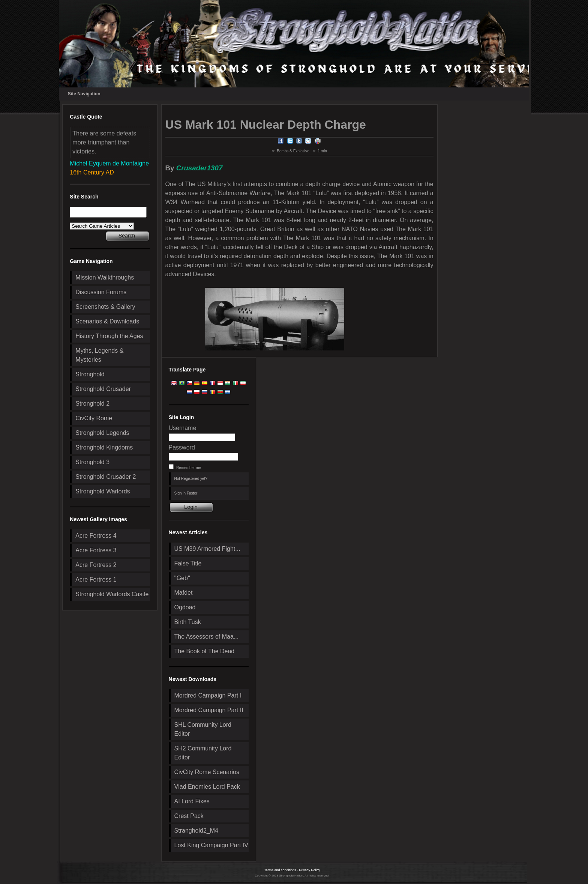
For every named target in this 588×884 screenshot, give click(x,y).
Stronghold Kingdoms (104, 447)
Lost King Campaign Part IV (211, 845)
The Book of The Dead (205, 651)
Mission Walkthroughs (105, 277)
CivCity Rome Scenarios (207, 772)
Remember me (189, 468)
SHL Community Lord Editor (203, 729)
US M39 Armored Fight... (207, 549)
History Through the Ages (109, 336)
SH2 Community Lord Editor (203, 753)
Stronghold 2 (92, 404)
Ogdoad (185, 607)
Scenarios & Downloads (107, 321)
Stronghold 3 (92, 462)
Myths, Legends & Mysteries (99, 355)
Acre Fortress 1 (96, 580)
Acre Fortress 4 (96, 536)
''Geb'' (182, 578)
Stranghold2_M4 (196, 831)
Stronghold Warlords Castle (112, 594)
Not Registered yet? (191, 479)
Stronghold (90, 374)
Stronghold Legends (102, 433)
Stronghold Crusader (103, 389)
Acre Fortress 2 (96, 565)
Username (183, 428)
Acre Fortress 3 (96, 550)
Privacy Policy (310, 870)
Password (182, 447)
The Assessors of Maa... (207, 637)
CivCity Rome (94, 418)
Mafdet (184, 593)
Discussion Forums (101, 292)
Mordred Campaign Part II (209, 710)
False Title (188, 563)
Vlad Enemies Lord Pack (207, 787)
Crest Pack (189, 816)
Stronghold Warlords (103, 491)
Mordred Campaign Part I (208, 695)
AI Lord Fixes (192, 801)
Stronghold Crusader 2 (106, 477)
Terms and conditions (280, 870)
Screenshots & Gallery (105, 307)
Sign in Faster (186, 493)
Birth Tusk (188, 622)
